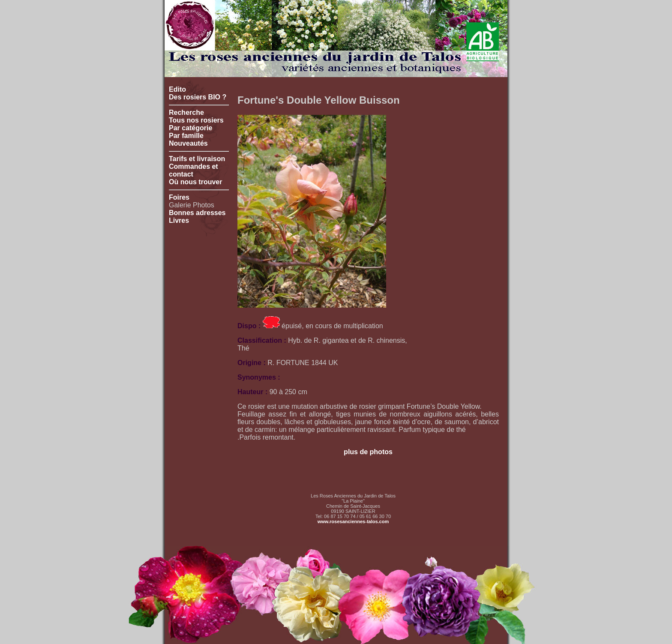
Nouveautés (188, 143)
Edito (177, 89)
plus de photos (368, 452)
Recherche (186, 112)
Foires (179, 197)
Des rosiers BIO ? (198, 97)
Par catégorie (190, 128)
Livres (179, 220)
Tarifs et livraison (197, 159)
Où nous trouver (195, 182)
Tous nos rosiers (196, 120)
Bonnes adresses (197, 213)
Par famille (186, 136)
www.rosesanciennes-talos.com (353, 521)
